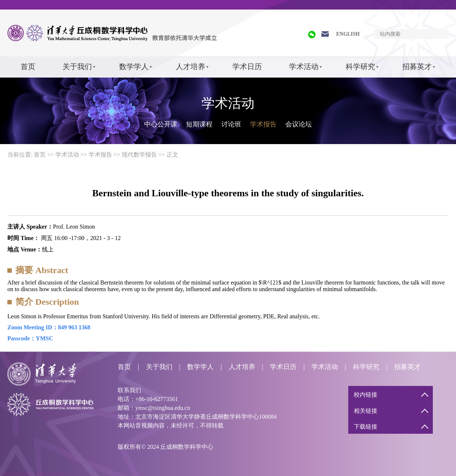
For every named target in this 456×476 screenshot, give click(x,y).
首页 (28, 67)
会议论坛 (299, 124)
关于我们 (77, 67)
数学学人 (134, 67)
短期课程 (199, 124)
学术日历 (247, 67)
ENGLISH (348, 34)
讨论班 (231, 124)
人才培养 (190, 67)
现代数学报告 (139, 155)
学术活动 (304, 67)
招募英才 (417, 67)
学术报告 (263, 124)
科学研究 (360, 67)
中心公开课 (161, 124)
